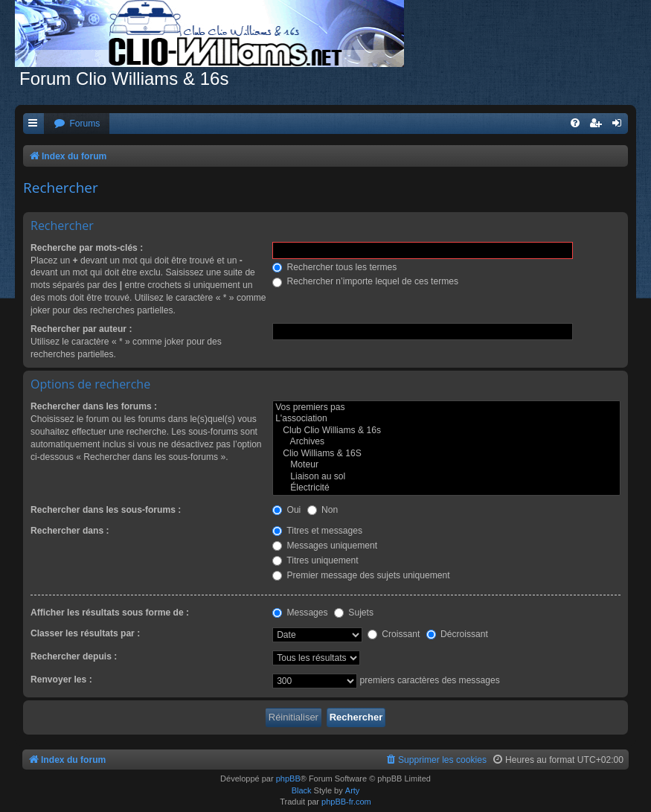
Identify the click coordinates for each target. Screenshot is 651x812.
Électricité (446, 488)
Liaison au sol (446, 477)
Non (323, 510)
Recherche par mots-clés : (87, 248)
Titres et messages (317, 531)
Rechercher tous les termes (334, 267)
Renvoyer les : (61, 680)
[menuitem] (77, 124)
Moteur (446, 465)
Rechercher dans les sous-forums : (106, 510)
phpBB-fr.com (346, 802)
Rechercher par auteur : (81, 329)
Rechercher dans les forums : (94, 406)
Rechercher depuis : (74, 656)
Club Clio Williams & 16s (446, 431)
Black (302, 790)
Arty (353, 790)
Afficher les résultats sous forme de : (110, 613)
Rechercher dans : (70, 531)
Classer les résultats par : (85, 633)
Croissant (394, 634)
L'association (446, 419)
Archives (446, 442)
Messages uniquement (325, 546)
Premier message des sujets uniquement (361, 575)
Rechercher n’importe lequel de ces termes (365, 281)
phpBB (288, 779)
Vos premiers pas (446, 408)
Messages (300, 613)
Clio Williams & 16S (446, 454)
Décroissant (457, 634)
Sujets (354, 613)
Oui (286, 510)
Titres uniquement (315, 560)
